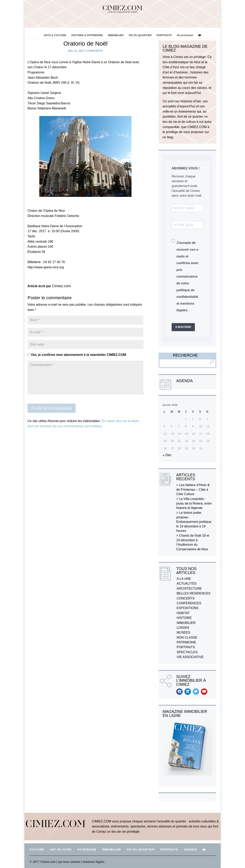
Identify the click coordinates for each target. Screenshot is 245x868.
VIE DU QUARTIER (140, 35)
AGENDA (190, 850)
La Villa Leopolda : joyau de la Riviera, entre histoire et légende (194, 503)
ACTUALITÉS (187, 584)
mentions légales (94, 862)
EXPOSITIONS (187, 608)
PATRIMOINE (186, 642)
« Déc (167, 455)
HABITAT (183, 613)
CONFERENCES (189, 603)
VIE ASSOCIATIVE (190, 657)
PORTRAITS (164, 35)
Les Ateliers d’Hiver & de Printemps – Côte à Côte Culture (193, 489)
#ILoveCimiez (185, 35)
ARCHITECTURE (189, 589)
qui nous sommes (70, 862)
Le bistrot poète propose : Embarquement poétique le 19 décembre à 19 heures (194, 522)
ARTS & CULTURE (55, 35)
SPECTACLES (187, 652)
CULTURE (37, 850)
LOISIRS (183, 628)
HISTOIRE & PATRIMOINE (87, 35)
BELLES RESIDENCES (194, 593)
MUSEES (183, 632)
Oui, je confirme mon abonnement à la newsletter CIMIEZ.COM (77, 355)
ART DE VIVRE (61, 850)
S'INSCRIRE (183, 327)
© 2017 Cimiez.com (43, 862)
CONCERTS (95, 51)
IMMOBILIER (116, 35)
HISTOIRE (184, 618)
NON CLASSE (187, 638)
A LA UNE (184, 579)
